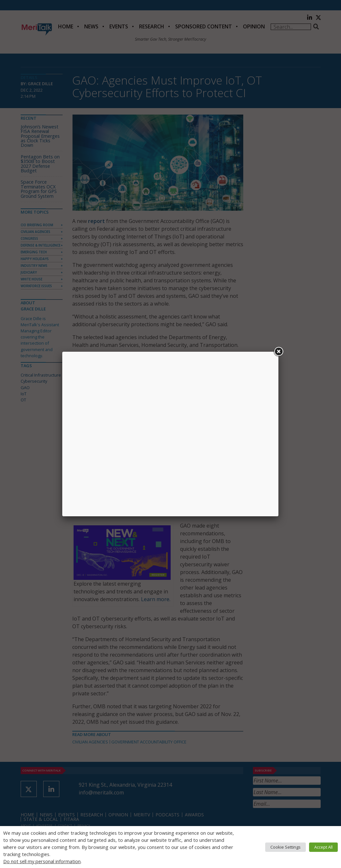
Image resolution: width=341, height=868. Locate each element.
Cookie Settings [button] (286, 847)
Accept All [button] (323, 847)
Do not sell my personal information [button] (42, 861)
